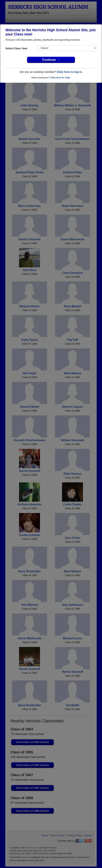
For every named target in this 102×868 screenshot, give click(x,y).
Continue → (51, 60)
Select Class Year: (17, 48)
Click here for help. (60, 78)
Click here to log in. (70, 72)
